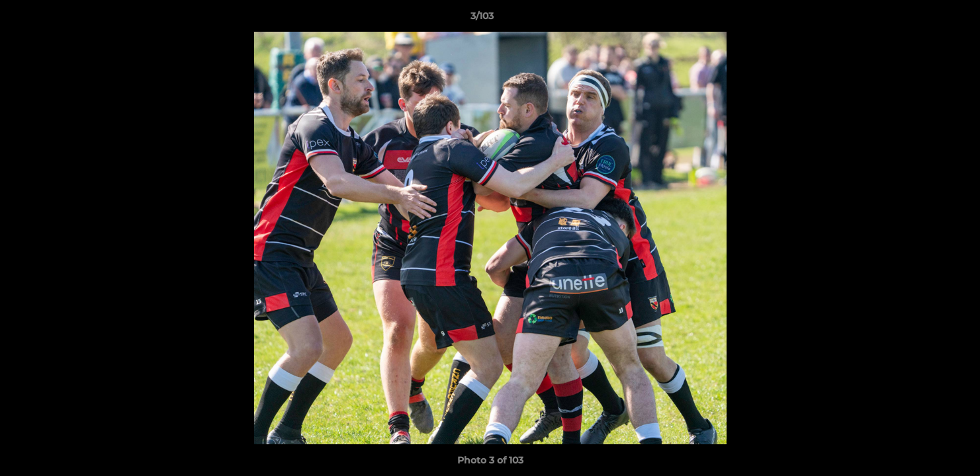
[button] (924, 19)
